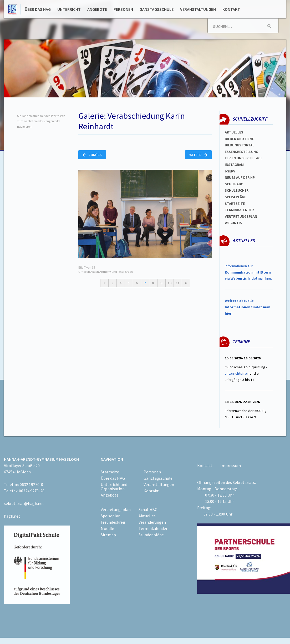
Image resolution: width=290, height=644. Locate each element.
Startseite (235, 204)
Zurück (92, 155)
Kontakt (231, 9)
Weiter (198, 155)
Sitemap (108, 535)
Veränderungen (152, 522)
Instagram (234, 165)
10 (170, 283)
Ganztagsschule (157, 9)
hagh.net (12, 516)
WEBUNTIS (233, 223)
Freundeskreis (113, 522)
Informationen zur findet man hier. (248, 272)
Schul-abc (234, 184)
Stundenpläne (151, 535)
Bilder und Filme (239, 139)
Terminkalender (239, 210)
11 (178, 283)
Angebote (97, 9)
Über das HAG (38, 9)
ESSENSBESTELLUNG (241, 152)
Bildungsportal (240, 145)
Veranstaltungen (198, 9)
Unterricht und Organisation (114, 487)
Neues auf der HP (240, 177)
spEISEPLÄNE (235, 197)
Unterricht (69, 9)
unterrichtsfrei (236, 373)
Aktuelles (234, 132)
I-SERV (230, 171)
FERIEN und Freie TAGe (244, 158)
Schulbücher (237, 190)
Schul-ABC (148, 509)
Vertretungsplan (241, 216)
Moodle (107, 528)
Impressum (231, 465)
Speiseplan (111, 516)
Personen (123, 9)
